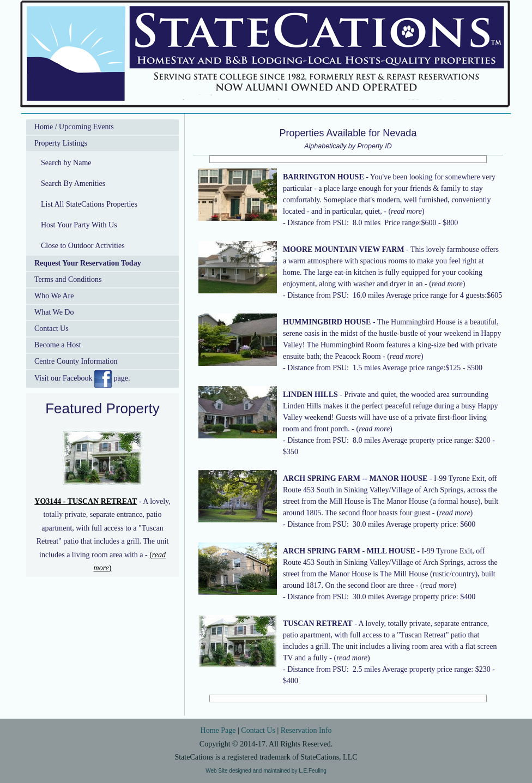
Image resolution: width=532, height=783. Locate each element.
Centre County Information (76, 361)
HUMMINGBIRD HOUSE (327, 322)
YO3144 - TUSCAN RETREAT (86, 501)
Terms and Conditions (68, 279)
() (406, 211)
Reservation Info (306, 730)
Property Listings (61, 143)
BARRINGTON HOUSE (324, 177)
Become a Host (58, 345)
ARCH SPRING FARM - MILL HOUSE (349, 551)
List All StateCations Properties (89, 204)
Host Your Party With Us (79, 225)
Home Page (218, 730)
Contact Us (52, 329)
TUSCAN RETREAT (318, 624)
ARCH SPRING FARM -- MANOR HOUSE (355, 478)
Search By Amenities (73, 183)
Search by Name (66, 163)
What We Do (54, 312)
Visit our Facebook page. (82, 379)
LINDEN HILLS (310, 394)
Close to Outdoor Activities (83, 246)
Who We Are (54, 296)
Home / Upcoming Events (74, 127)
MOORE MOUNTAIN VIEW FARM (344, 249)
